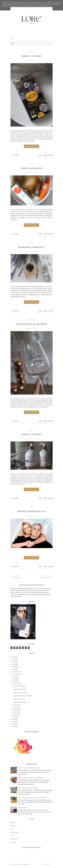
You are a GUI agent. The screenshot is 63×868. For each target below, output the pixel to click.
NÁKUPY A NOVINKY (31, 56)
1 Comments (16, 234)
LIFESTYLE (14, 826)
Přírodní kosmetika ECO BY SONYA (27, 788)
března (16, 712)
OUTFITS (13, 842)
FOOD (12, 829)
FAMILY (32, 507)
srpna (15, 681)
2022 (14, 667)
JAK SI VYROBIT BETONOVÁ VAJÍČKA (29, 768)
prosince (16, 672)
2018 (14, 724)
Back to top (48, 864)
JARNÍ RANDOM (22, 808)
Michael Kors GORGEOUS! (31, 247)
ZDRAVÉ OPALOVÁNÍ (32, 168)
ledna (15, 717)
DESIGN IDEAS (32, 320)
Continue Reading (31, 146)
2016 (14, 726)
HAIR (12, 836)
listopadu (16, 674)
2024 (14, 662)
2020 (14, 719)
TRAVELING (14, 839)
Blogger (39, 847)
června (16, 705)
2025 (14, 659)
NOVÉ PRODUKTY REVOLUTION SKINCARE (30, 778)
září (15, 679)
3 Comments (16, 566)
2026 (14, 657)
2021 (14, 669)
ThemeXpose (26, 864)
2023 (14, 664)
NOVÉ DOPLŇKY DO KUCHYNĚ (31, 324)
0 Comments (16, 311)
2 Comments (16, 155)
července (16, 684)
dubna (16, 710)
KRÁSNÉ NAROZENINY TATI (31, 511)
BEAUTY (32, 52)
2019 (14, 722)
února (15, 714)
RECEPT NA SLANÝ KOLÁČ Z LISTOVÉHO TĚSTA (32, 798)
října (15, 676)
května (16, 707)
